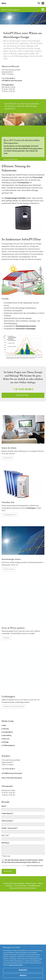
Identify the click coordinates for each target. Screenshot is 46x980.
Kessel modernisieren (10, 10)
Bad (4, 726)
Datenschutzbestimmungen (35, 866)
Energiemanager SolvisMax (15, 198)
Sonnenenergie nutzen (11, 559)
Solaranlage (31, 508)
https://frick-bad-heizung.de (12, 778)
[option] (23, 18)
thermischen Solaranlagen (26, 329)
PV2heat (6, 638)
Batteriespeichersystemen (26, 326)
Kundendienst (8, 732)
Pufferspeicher (23, 183)
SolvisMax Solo (8, 502)
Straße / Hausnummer (9, 828)
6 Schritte (8, 458)
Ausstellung (7, 736)
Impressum (33, 888)
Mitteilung (5, 843)
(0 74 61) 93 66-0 (24, 390)
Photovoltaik (37, 178)
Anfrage (6, 742)
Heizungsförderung (11, 160)
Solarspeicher (9, 515)
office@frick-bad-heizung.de (12, 81)
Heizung (6, 729)
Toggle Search (39, 3)
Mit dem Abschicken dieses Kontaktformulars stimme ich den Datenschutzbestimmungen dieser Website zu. (22, 861)
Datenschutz (23, 888)
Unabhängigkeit (8, 697)
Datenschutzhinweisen (16, 968)
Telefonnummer (7, 821)
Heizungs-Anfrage (22, 395)
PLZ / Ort (5, 836)
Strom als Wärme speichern (13, 628)
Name (4, 806)
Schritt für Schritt (9, 448)
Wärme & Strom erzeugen (14, 707)
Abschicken (8, 871)
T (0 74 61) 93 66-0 (8, 79)
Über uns (6, 739)
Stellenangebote (9, 746)
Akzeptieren (23, 973)
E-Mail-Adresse (7, 814)
